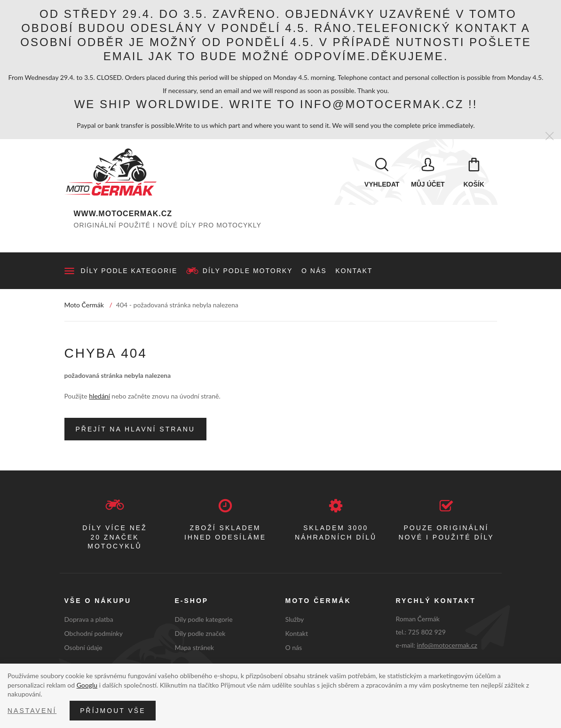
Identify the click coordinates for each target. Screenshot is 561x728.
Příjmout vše (113, 711)
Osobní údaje (83, 647)
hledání (99, 396)
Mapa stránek (194, 647)
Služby (295, 619)
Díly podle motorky (248, 271)
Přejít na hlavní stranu (135, 429)
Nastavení (32, 711)
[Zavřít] (549, 137)
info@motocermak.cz (447, 645)
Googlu (87, 685)
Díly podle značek (200, 633)
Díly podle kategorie (129, 271)
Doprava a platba (89, 619)
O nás (314, 271)
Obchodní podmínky (94, 633)
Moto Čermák (84, 305)
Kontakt (354, 271)
